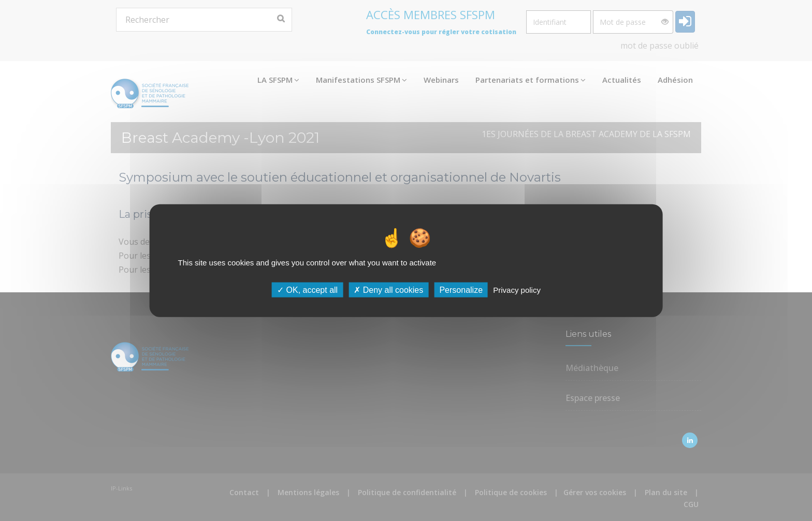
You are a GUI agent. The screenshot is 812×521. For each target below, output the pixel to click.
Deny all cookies (388, 290)
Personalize (461, 290)
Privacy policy (517, 290)
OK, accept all (307, 290)
